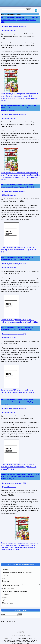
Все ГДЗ (5, 575)
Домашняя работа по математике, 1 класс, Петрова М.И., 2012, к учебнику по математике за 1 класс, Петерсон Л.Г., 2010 (20, 477)
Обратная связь (8, 603)
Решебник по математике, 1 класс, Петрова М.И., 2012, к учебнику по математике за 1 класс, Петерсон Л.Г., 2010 (19, 108)
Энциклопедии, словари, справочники (15, 591)
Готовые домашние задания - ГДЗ (14, 26)
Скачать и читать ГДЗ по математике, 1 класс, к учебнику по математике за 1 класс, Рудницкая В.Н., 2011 (19, 250)
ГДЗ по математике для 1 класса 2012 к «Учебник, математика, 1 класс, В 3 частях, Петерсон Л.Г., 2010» (20, 20)
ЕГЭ (4, 578)
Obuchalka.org (11, 639)
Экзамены (6, 581)
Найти (4, 600)
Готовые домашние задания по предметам (17, 572)
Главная (5, 569)
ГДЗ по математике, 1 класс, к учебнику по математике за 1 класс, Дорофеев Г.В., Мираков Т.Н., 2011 (19, 402)
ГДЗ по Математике (9, 30)
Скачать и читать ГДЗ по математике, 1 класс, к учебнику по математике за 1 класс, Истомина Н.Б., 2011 (19, 392)
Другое (5, 597)
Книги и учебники (8, 589)
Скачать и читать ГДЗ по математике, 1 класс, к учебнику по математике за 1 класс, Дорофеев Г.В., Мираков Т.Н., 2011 (19, 467)
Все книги (6, 594)
